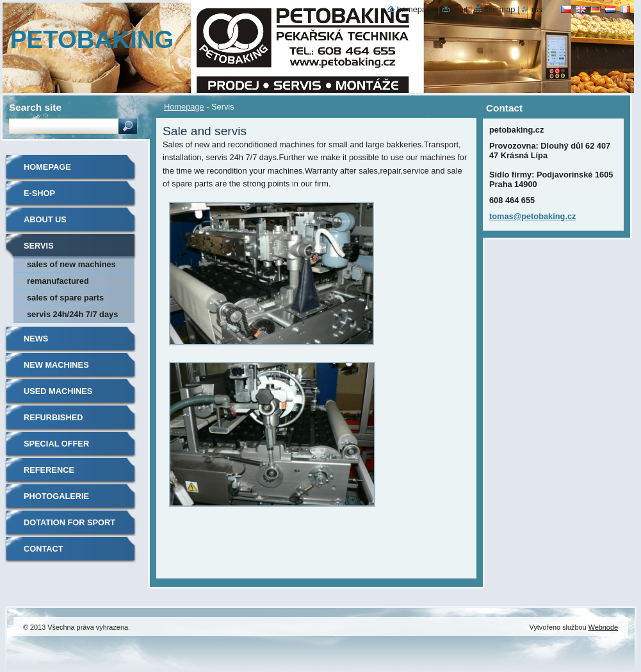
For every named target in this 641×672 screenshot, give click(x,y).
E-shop (39, 193)
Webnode (603, 627)
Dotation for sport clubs (69, 527)
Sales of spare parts (65, 298)
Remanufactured (58, 281)
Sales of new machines (71, 264)
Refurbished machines (53, 422)
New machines (56, 365)
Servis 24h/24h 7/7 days (72, 314)
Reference (49, 470)
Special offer (56, 444)
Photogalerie (56, 496)
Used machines (58, 391)
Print (460, 9)
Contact (44, 549)
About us (45, 219)
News (36, 339)
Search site (35, 107)
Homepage (184, 107)
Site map (499, 9)
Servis (39, 246)
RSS (537, 9)
